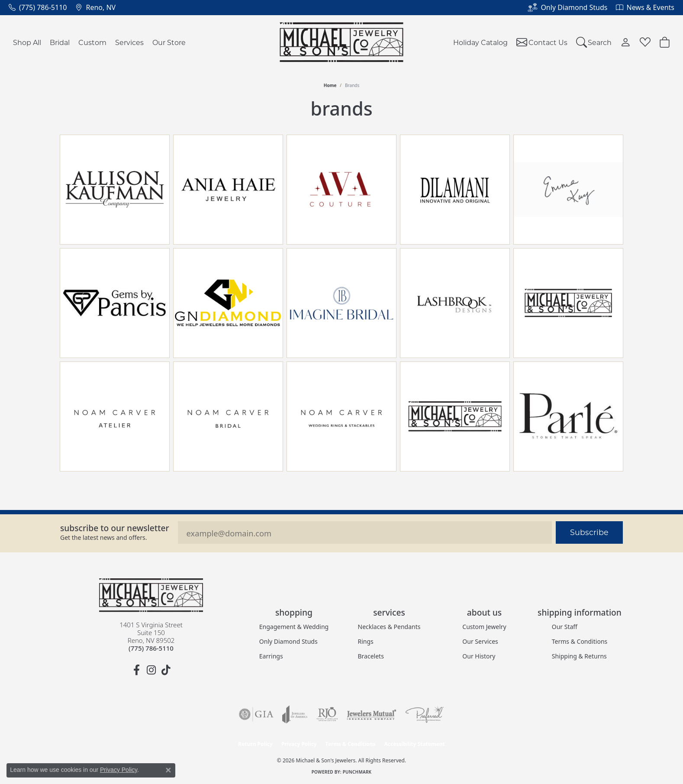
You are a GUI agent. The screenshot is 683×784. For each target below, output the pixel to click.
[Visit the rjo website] (327, 714)
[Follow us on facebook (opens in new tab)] (136, 670)
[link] (38, 7)
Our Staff (565, 627)
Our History (479, 656)
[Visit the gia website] (256, 714)
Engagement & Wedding (294, 627)
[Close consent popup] (168, 770)
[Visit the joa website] (295, 714)
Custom (92, 42)
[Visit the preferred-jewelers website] (425, 714)
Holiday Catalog (480, 42)
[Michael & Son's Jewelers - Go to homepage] (151, 595)
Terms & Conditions (580, 641)
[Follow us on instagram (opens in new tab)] (151, 670)
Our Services (480, 641)
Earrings (271, 656)
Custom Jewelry (484, 627)
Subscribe (589, 532)
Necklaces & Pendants (389, 627)
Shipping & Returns (579, 656)
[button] (594, 42)
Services (129, 42)
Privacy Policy (299, 744)
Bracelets (371, 656)
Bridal (60, 42)
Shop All (27, 42)
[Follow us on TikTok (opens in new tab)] (166, 670)
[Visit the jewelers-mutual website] (372, 714)
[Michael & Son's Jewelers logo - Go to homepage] (342, 42)
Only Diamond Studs (288, 641)
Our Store (169, 42)
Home (330, 85)
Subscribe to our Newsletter (115, 528)
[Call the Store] (151, 648)
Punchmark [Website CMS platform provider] (357, 772)
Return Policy (255, 744)
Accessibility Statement (414, 744)
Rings (366, 641)
